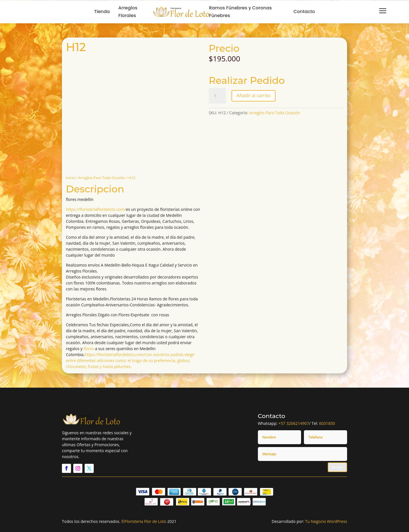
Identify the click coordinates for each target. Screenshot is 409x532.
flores (89, 349)
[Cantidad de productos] (217, 96)
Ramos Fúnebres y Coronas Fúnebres (240, 12)
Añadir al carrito (253, 95)
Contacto (304, 12)
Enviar (337, 467)
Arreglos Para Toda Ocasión (102, 178)
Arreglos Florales (128, 12)
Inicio (70, 178)
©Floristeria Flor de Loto (144, 521)
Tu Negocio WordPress (326, 521)
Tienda (102, 12)
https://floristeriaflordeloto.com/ (96, 209)
